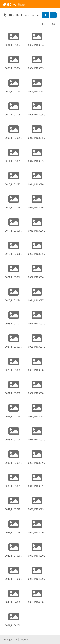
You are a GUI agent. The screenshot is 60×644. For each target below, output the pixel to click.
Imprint (24, 640)
